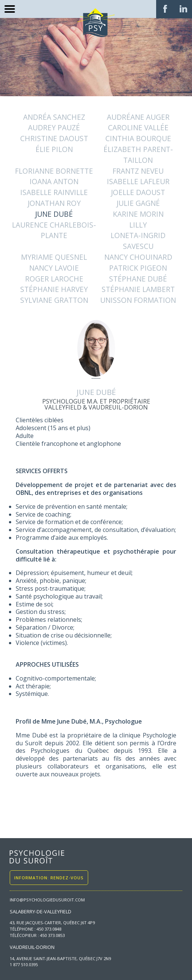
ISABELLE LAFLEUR (138, 181)
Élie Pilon (54, 149)
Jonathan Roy (54, 203)
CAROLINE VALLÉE (138, 127)
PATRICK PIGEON (138, 268)
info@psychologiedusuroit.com (47, 900)
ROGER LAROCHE (54, 279)
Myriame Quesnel (54, 257)
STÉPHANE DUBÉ (138, 279)
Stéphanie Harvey (54, 289)
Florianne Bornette (54, 171)
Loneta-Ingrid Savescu (138, 241)
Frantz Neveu (138, 171)
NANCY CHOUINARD (138, 257)
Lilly (138, 225)
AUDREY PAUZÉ (54, 127)
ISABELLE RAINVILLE (54, 192)
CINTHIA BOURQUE (138, 138)
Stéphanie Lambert (138, 289)
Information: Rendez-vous (49, 878)
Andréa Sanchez (54, 117)
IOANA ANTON (54, 181)
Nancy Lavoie (54, 268)
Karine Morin (138, 214)
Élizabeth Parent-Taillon (138, 155)
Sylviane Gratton (54, 300)
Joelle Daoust (138, 192)
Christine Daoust (54, 138)
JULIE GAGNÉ (138, 203)
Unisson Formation (138, 300)
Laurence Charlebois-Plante (54, 230)
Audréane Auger (138, 117)
